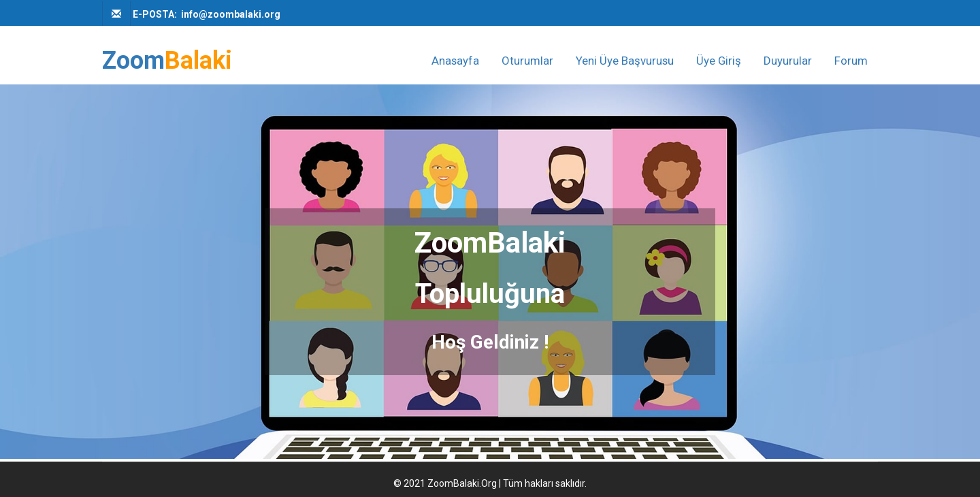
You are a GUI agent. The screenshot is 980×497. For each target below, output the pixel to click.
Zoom (167, 61)
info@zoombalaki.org (231, 14)
